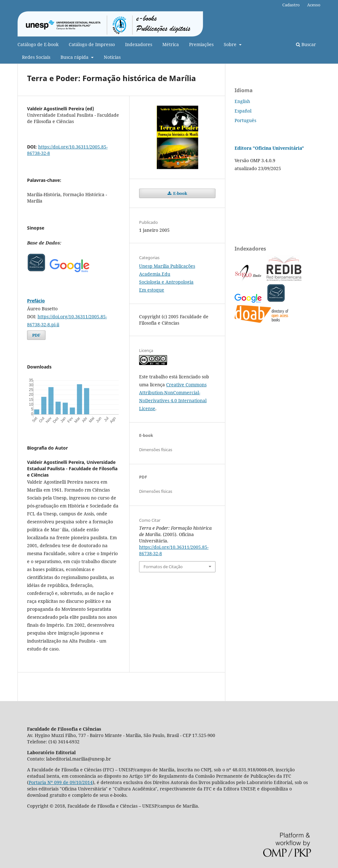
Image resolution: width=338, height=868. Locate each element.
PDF (36, 335)
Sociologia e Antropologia (166, 282)
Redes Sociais (36, 57)
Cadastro (291, 5)
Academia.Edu (155, 274)
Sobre (231, 44)
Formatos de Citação (163, 567)
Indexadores (139, 44)
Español (243, 111)
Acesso (314, 5)
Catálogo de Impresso (92, 44)
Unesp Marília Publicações (167, 266)
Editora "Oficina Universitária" (269, 148)
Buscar (306, 44)
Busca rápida (75, 57)
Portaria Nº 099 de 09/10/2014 (61, 782)
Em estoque (152, 290)
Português (245, 120)
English (242, 101)
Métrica (171, 44)
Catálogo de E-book (38, 44)
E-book (180, 193)
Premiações (201, 44)
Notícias (112, 57)
